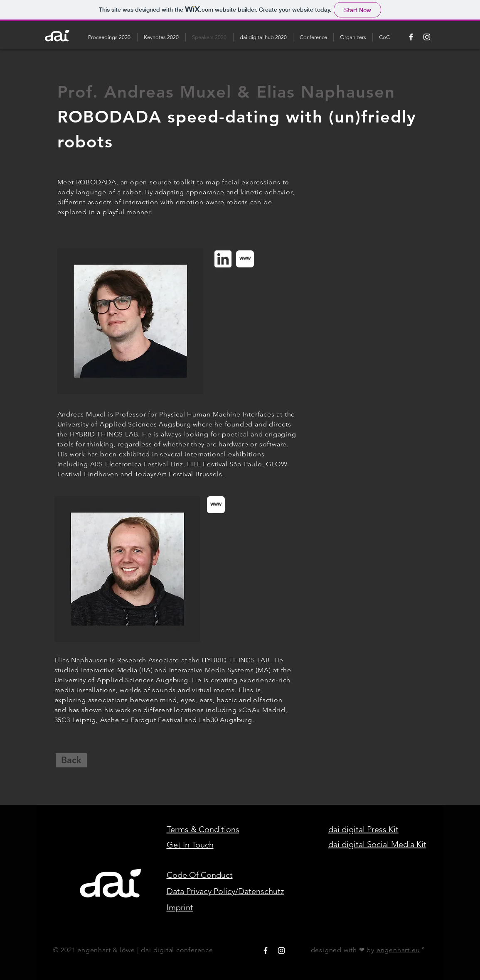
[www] (245, 259)
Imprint (180, 907)
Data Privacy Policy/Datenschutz (225, 891)
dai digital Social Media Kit (377, 844)
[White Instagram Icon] (427, 37)
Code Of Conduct (200, 875)
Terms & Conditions (203, 829)
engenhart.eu (398, 950)
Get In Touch (190, 845)
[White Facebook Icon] (411, 37)
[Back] (71, 760)
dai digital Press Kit (363, 829)
